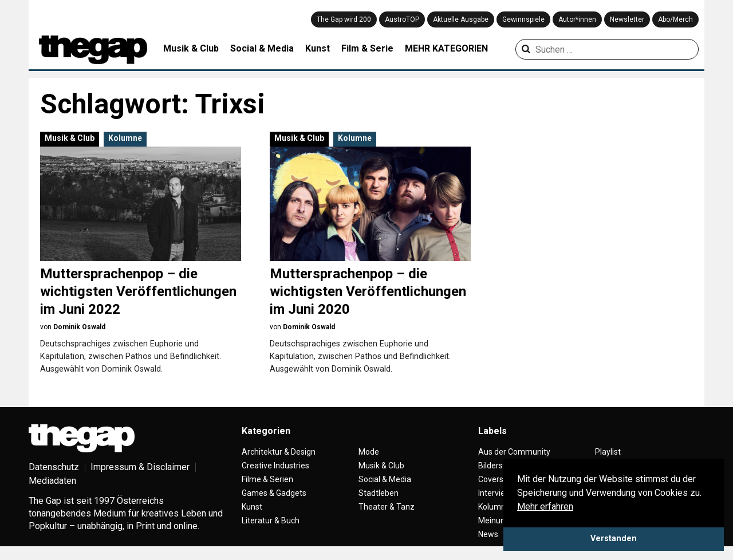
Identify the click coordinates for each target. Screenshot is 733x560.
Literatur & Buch (271, 520)
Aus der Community (514, 452)
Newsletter (627, 19)
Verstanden (614, 539)
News (488, 534)
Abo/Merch (675, 19)
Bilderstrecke (502, 466)
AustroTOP (402, 19)
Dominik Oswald (79, 327)
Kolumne (125, 138)
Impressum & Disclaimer (140, 467)
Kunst (318, 48)
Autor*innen (577, 19)
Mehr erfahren (545, 506)
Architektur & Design (279, 452)
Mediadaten (52, 481)
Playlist (608, 452)
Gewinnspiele (523, 19)
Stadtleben (379, 493)
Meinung (494, 520)
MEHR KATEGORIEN (446, 48)
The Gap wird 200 (344, 19)
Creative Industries (275, 466)
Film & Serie (367, 48)
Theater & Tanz (387, 507)
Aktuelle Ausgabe (461, 19)
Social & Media (262, 48)
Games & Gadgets (274, 493)
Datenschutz (54, 467)
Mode (369, 452)
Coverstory (498, 479)
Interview (495, 493)
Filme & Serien (267, 479)
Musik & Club (191, 48)
